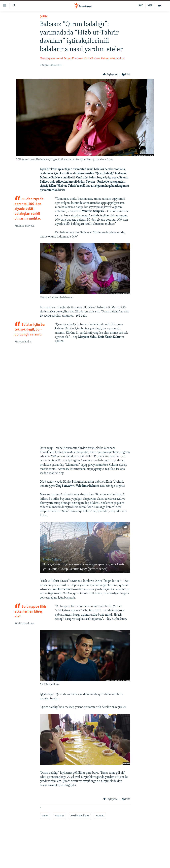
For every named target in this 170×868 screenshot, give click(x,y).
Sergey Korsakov (73, 59)
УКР (150, 6)
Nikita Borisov (92, 59)
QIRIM (44, 17)
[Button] (110, 75)
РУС (141, 6)
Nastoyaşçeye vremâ (51, 59)
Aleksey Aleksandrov (113, 59)
